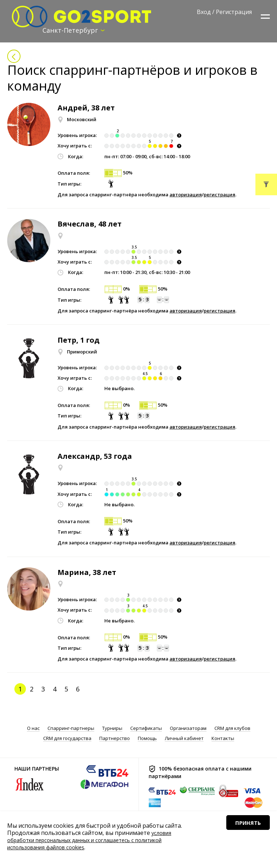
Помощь (147, 739)
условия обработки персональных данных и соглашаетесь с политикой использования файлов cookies (96, 840)
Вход (204, 12)
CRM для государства (67, 739)
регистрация (219, 195)
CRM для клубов (232, 729)
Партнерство (115, 739)
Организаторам (188, 729)
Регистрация (234, 12)
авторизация (186, 195)
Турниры (112, 729)
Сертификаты (146, 729)
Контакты (223, 739)
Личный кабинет (184, 739)
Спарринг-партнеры (71, 729)
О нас (33, 729)
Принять (240, 842)
